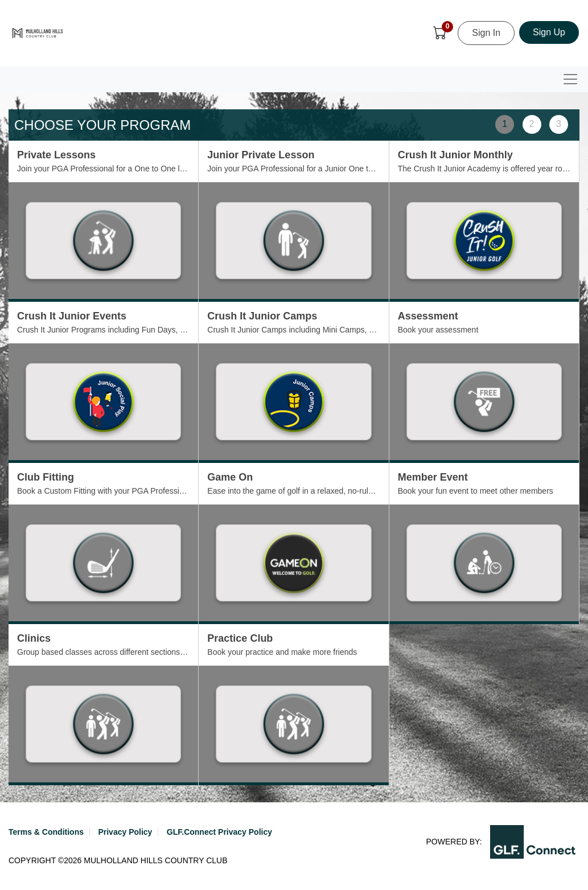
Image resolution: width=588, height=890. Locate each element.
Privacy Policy (125, 832)
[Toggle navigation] (570, 79)
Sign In (486, 33)
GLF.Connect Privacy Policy (219, 832)
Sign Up (549, 32)
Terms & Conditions (46, 832)
